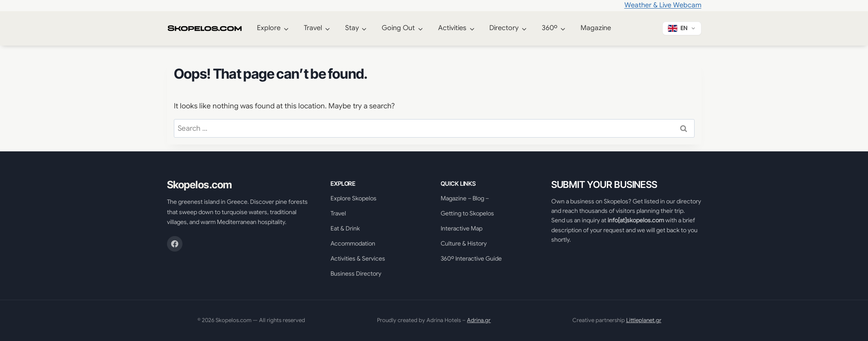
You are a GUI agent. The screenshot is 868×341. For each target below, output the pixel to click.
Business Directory (356, 273)
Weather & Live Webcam (663, 5)
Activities (452, 28)
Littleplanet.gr (644, 320)
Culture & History (464, 243)
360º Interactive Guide (471, 258)
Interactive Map (462, 228)
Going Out (398, 28)
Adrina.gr (479, 320)
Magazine (596, 28)
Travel (313, 28)
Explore (269, 28)
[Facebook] (175, 244)
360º (550, 28)
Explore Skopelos (354, 198)
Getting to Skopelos (467, 213)
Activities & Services (358, 258)
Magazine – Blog (462, 198)
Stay (352, 28)
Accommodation (353, 243)
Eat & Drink (345, 228)
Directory (504, 28)
